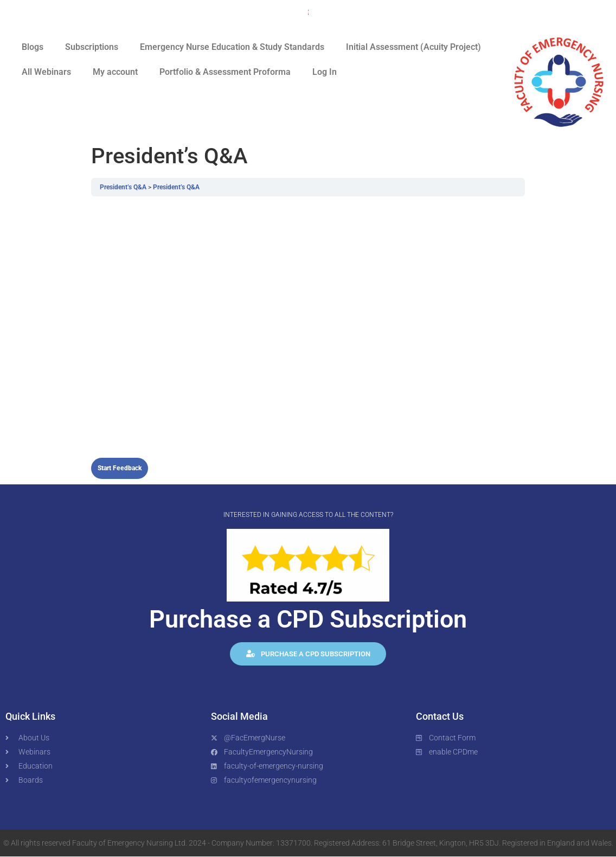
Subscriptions (92, 47)
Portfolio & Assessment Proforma (225, 72)
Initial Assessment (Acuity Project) (413, 47)
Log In (325, 72)
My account (115, 72)
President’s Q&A (124, 187)
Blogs (33, 47)
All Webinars (46, 72)
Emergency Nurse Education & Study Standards (232, 47)
